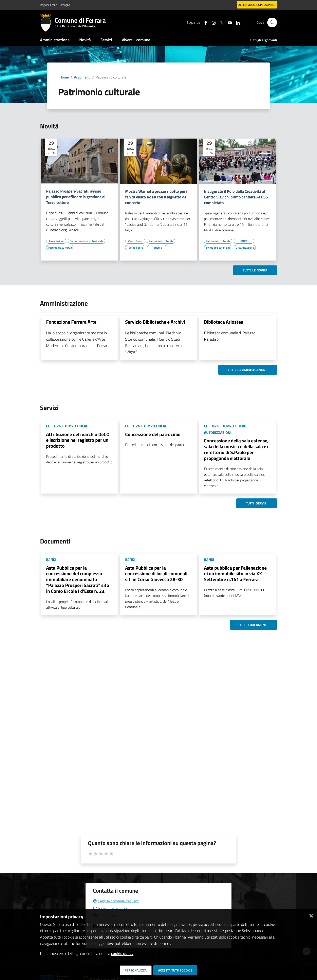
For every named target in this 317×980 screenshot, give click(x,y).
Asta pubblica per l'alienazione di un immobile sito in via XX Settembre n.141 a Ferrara (235, 574)
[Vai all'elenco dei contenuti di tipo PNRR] (244, 241)
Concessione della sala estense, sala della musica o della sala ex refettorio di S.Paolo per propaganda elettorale (236, 449)
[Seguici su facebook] (204, 22)
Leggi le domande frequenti (116, 901)
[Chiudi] (311, 915)
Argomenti (82, 77)
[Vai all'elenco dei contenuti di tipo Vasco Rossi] (135, 241)
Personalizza (136, 970)
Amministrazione (55, 40)
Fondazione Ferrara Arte (71, 322)
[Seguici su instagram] (212, 22)
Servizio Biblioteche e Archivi (155, 322)
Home (64, 77)
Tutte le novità (255, 270)
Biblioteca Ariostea (224, 322)
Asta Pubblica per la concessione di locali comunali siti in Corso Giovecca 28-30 (156, 574)
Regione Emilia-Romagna (55, 5)
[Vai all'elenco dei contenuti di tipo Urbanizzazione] (245, 248)
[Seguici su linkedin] (236, 22)
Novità (85, 40)
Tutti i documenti (254, 625)
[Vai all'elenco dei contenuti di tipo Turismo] (157, 248)
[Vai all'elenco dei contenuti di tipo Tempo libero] (135, 248)
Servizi (106, 40)
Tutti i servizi (257, 503)
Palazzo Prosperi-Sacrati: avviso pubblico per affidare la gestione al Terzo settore (76, 197)
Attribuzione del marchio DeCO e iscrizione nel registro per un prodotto (78, 440)
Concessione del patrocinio (153, 434)
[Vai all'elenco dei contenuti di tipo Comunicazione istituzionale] (87, 241)
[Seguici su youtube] (228, 22)
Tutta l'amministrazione (248, 370)
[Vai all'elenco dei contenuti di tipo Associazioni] (56, 241)
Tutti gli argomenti (263, 40)
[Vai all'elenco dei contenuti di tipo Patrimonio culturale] (60, 248)
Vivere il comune (136, 40)
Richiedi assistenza (110, 908)
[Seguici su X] (220, 22)
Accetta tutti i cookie (175, 970)
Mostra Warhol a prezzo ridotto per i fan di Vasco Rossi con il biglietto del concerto (156, 197)
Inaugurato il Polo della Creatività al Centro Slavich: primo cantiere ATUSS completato (236, 197)
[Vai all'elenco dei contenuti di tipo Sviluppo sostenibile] (218, 248)
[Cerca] (272, 22)
